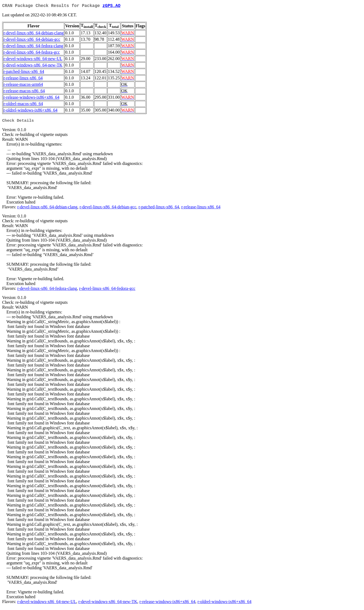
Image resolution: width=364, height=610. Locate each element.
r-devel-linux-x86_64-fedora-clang (33, 47)
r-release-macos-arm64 (23, 85)
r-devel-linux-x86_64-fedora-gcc (32, 53)
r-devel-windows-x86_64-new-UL (33, 60)
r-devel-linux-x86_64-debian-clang (33, 34)
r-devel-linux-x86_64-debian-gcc (32, 40)
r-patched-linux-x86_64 (24, 73)
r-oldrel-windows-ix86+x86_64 (31, 111)
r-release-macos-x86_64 (24, 92)
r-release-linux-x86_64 (23, 79)
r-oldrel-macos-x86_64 (23, 105)
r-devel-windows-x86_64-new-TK (33, 66)
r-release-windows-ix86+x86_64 (31, 98)
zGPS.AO (111, 6)
